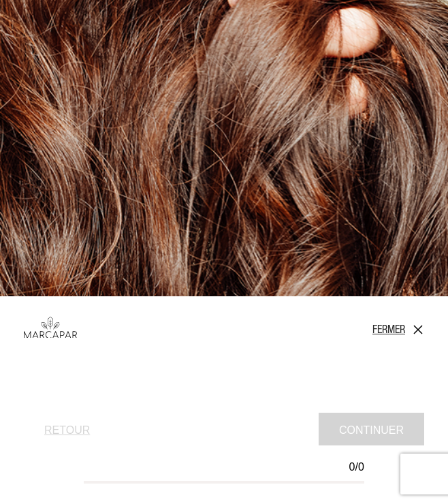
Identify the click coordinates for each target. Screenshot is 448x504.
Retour (67, 430)
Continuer (371, 430)
